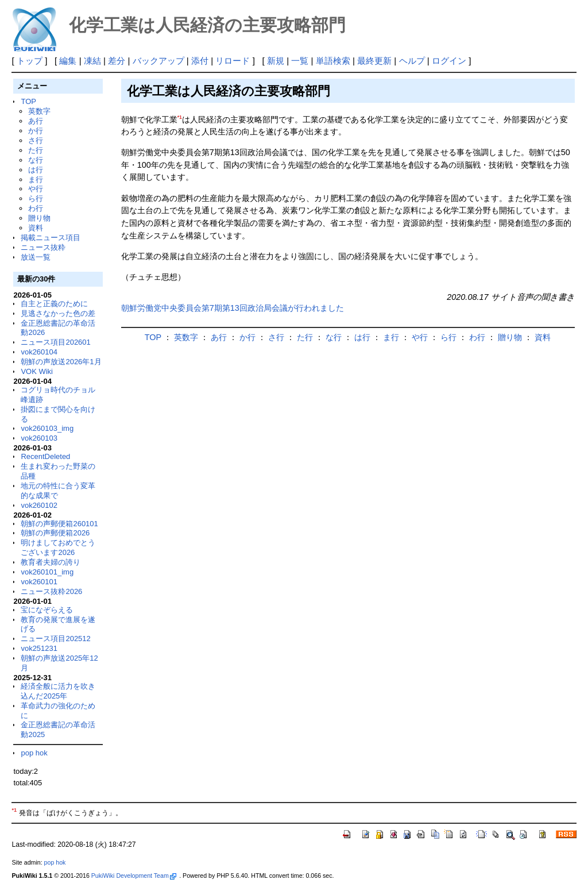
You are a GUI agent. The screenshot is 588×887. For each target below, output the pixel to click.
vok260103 (39, 438)
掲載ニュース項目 (51, 238)
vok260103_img (47, 428)
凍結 (92, 61)
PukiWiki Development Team (134, 876)
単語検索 (333, 61)
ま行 (36, 180)
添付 (200, 61)
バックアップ (158, 61)
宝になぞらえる (47, 610)
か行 (36, 131)
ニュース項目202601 (55, 342)
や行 (36, 189)
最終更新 (374, 61)
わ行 (36, 208)
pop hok (34, 753)
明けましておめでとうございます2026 (58, 547)
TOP (28, 101)
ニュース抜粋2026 (51, 591)
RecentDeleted (45, 456)
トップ (30, 61)
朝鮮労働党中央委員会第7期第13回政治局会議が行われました (233, 308)
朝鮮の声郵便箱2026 (55, 533)
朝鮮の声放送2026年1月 (61, 362)
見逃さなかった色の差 (58, 313)
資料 (36, 228)
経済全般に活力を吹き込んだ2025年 (58, 691)
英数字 (39, 111)
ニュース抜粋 (43, 247)
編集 (68, 61)
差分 (117, 61)
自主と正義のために (54, 304)
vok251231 (39, 648)
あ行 (36, 121)
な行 (36, 160)
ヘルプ (412, 61)
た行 (36, 150)
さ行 (36, 140)
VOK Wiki (37, 371)
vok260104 (39, 352)
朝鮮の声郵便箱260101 (59, 524)
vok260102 (39, 505)
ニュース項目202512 (55, 639)
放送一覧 (36, 257)
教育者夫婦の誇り (51, 562)
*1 (180, 117)
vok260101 (39, 582)
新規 (276, 61)
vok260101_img (47, 572)
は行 (36, 170)
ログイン (449, 61)
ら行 (36, 198)
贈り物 (39, 218)
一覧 (300, 61)
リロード (233, 61)
